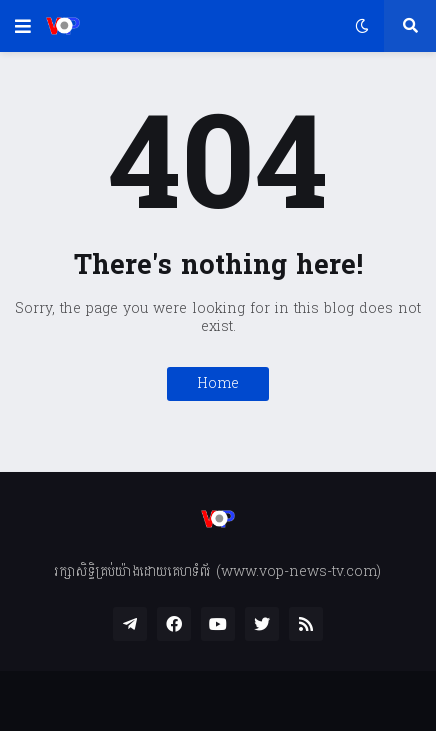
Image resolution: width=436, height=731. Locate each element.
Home (218, 383)
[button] (23, 26)
